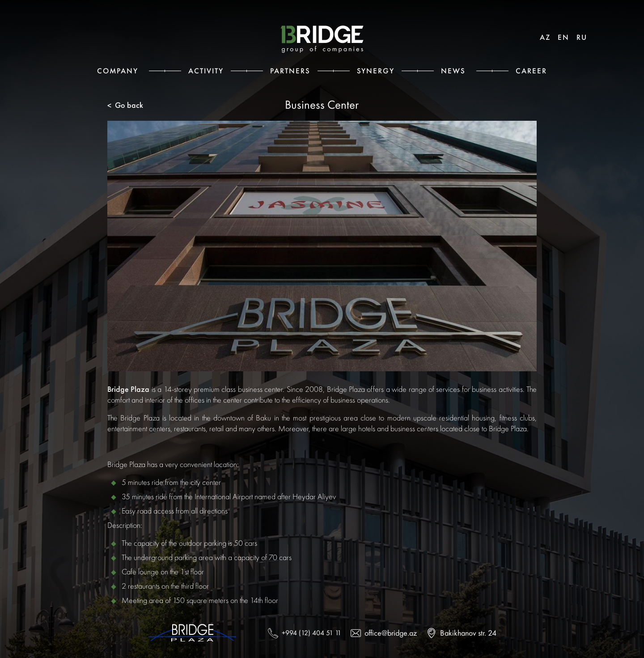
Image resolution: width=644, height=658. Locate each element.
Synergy (376, 71)
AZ (545, 37)
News (453, 71)
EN (563, 37)
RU (582, 37)
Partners (290, 71)
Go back (125, 105)
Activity (206, 71)
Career (531, 71)
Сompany (118, 71)
